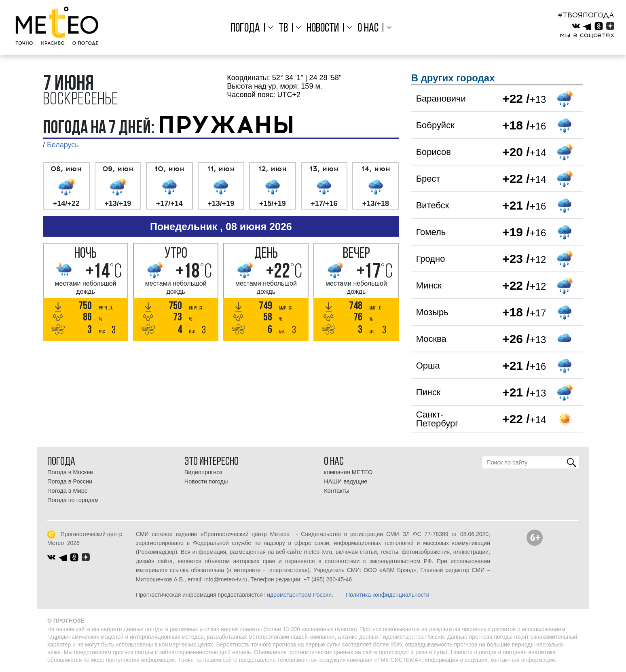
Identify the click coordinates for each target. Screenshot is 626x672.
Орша (428, 366)
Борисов (434, 152)
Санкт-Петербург (437, 419)
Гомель (431, 232)
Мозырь (432, 312)
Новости (323, 29)
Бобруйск (435, 125)
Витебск (433, 205)
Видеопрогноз (203, 472)
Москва (431, 339)
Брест (428, 179)
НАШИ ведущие (346, 481)
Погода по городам (73, 500)
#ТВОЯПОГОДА (586, 15)
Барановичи (441, 99)
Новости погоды (206, 481)
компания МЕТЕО (348, 472)
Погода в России (70, 481)
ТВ (284, 29)
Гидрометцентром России (298, 595)
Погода (247, 29)
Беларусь (63, 145)
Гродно (431, 259)
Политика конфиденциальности (388, 595)
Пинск (428, 392)
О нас (367, 29)
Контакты (337, 491)
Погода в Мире (68, 491)
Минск (429, 285)
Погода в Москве (70, 472)
